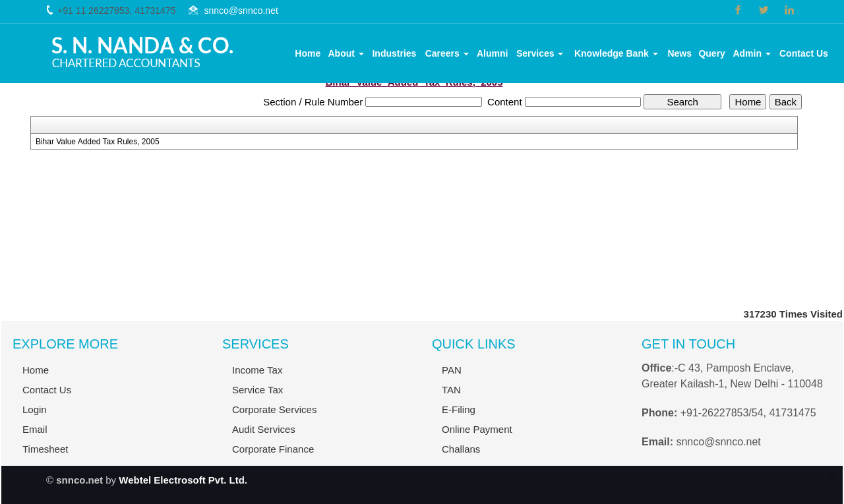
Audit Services (264, 435)
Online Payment (477, 435)
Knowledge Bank (616, 53)
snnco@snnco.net (241, 11)
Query (711, 53)
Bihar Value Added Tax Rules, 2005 (98, 142)
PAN (452, 376)
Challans (461, 455)
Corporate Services (274, 415)
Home (308, 53)
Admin (751, 53)
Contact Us (804, 53)
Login (29, 409)
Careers (447, 53)
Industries (394, 53)
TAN (451, 396)
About (346, 53)
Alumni (492, 53)
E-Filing (459, 415)
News (679, 53)
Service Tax (257, 396)
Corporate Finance (273, 455)
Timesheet (40, 449)
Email (30, 429)
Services (540, 53)
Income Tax (257, 376)
